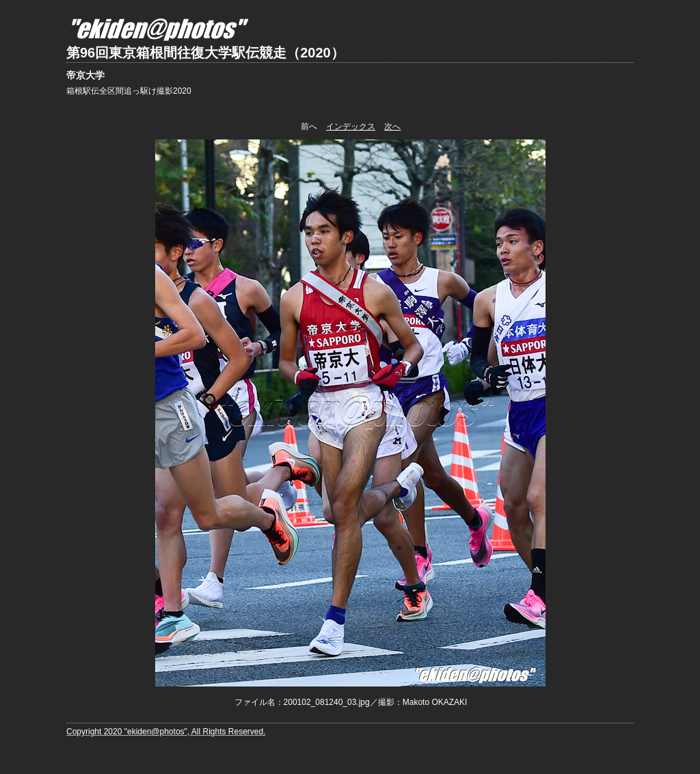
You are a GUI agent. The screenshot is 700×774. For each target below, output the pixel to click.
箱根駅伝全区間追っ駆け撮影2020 (129, 91)
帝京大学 (85, 75)
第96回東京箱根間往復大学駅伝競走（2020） (205, 53)
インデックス (351, 126)
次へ (392, 126)
